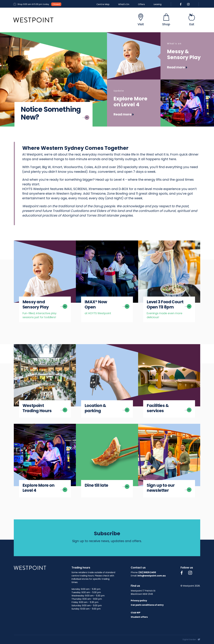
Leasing (157, 4)
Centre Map (103, 4)
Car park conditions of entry (147, 605)
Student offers (139, 617)
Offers (141, 4)
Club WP (136, 613)
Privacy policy (139, 601)
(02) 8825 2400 (147, 572)
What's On (124, 4)
